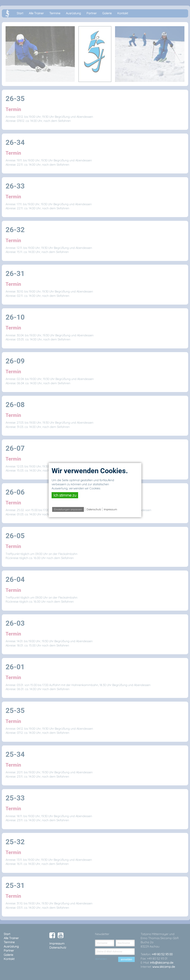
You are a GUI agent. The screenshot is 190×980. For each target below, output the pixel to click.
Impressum (110, 509)
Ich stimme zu (65, 495)
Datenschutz (94, 509)
